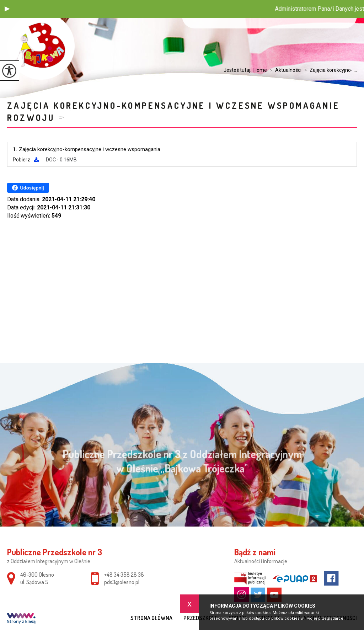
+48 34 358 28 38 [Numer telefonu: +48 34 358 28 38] (124, 575)
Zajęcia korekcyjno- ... (329, 70)
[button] (7, 9)
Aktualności (284, 70)
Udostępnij (28, 188)
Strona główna (151, 618)
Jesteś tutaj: (239, 70)
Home (260, 70)
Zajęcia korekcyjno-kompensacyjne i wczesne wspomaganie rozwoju (173, 111)
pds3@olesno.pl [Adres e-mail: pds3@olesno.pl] (122, 582)
